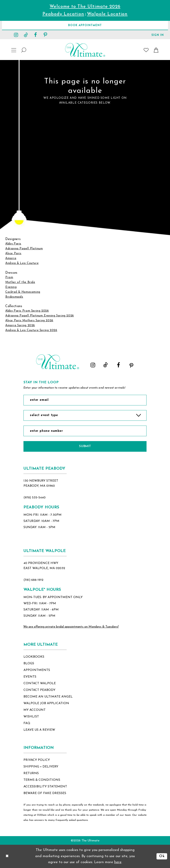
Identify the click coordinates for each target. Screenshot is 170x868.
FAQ (27, 723)
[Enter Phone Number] (85, 431)
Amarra (11, 258)
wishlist (31, 717)
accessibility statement (45, 787)
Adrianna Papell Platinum (24, 249)
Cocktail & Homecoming (23, 292)
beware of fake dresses (45, 793)
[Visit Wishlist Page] (146, 50)
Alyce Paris (13, 253)
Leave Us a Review (39, 730)
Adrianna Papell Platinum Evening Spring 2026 (40, 316)
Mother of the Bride (20, 282)
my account (35, 710)
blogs (29, 664)
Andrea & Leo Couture (22, 263)
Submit (85, 446)
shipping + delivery (41, 767)
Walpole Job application (46, 703)
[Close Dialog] (7, 856)
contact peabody (39, 690)
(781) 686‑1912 (33, 580)
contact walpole (40, 683)
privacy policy (37, 760)
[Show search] (24, 50)
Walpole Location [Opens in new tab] (107, 14)
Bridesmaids (14, 297)
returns (31, 773)
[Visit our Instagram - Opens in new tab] (16, 35)
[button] (158, 35)
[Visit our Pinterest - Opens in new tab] (45, 35)
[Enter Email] (85, 400)
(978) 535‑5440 (35, 498)
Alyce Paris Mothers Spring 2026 (29, 321)
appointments (37, 670)
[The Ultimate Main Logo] (85, 50)
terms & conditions (42, 780)
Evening (11, 287)
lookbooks (34, 657)
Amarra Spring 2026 (20, 325)
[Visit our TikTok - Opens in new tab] (26, 35)
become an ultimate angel (48, 697)
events (30, 677)
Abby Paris (13, 244)
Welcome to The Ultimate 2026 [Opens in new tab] (85, 7)
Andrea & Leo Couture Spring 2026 (31, 330)
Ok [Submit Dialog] (162, 856)
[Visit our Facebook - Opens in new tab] (36, 35)
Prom (9, 277)
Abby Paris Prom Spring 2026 (27, 311)
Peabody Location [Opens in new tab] (63, 14)
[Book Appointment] (85, 25)
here (118, 862)
